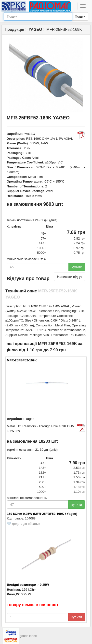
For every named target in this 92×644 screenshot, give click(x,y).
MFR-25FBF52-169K (22, 360)
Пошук (80, 16)
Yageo (30, 419)
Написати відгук (70, 277)
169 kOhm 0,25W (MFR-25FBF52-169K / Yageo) (42, 514)
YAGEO (30, 134)
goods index (28, 636)
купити (77, 267)
